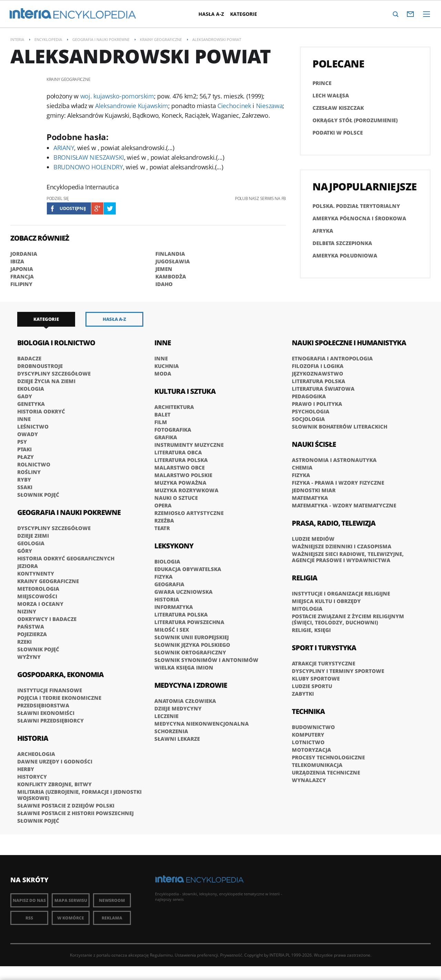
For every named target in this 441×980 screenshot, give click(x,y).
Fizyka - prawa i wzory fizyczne (338, 483)
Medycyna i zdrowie (191, 685)
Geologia (31, 543)
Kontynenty (36, 573)
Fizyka (163, 577)
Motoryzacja (311, 750)
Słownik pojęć (38, 495)
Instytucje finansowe (50, 690)
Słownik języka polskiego (192, 645)
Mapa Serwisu (71, 900)
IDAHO (164, 284)
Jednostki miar (314, 490)
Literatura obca (178, 452)
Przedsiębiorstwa (43, 705)
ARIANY (64, 148)
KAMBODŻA (171, 276)
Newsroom (112, 900)
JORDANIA (24, 254)
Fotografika (173, 430)
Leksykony (174, 546)
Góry (25, 551)
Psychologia (311, 411)
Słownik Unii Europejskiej (192, 637)
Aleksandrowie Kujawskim (132, 106)
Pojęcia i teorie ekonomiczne (59, 698)
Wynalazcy (309, 780)
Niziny (27, 611)
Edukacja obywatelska (188, 569)
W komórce (71, 918)
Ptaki (24, 449)
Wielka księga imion (184, 667)
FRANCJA (22, 276)
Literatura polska (181, 460)
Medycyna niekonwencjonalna (202, 724)
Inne (24, 419)
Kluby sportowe (316, 678)
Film (161, 422)
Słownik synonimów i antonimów (206, 660)
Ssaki (25, 487)
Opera (163, 505)
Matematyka (310, 498)
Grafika (166, 437)
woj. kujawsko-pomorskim (117, 96)
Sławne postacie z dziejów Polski (66, 805)
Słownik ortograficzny (190, 652)
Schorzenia (171, 731)
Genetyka (31, 404)
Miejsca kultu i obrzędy (326, 601)
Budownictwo (313, 727)
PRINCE (322, 83)
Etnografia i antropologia (332, 358)
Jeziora (28, 566)
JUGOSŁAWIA (173, 261)
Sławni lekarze (177, 739)
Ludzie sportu (312, 686)
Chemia (302, 467)
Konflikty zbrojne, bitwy (54, 784)
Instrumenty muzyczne (189, 445)
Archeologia (36, 754)
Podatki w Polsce (338, 133)
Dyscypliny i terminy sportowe (338, 671)
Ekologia (31, 389)
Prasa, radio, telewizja (334, 523)
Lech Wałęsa (331, 95)
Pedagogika (309, 396)
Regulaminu (161, 955)
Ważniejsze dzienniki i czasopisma (342, 546)
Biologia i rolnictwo (56, 343)
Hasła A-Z (216, 14)
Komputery (308, 735)
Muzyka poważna (180, 483)
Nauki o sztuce (176, 498)
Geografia (169, 584)
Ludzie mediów (313, 539)
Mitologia (307, 609)
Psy (22, 442)
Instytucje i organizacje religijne (341, 593)
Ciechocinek (234, 106)
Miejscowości (37, 596)
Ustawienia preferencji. (197, 955)
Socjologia (308, 419)
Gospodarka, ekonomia (60, 675)
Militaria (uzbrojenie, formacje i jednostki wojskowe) (79, 795)
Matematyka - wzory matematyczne (344, 505)
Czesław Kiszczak (338, 108)
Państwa (31, 626)
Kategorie (248, 14)
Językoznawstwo (317, 373)
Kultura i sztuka (185, 391)
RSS (29, 918)
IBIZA (17, 261)
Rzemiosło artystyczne (189, 513)
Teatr (162, 528)
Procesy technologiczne (328, 757)
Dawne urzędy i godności (55, 761)
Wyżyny (29, 657)
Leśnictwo (33, 426)
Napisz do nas (29, 900)
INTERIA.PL (280, 955)
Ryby (24, 480)
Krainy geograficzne (48, 581)
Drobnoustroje (40, 366)
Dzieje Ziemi (33, 536)
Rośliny (29, 472)
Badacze (29, 358)
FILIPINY (21, 284)
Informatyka (174, 607)
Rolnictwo (34, 464)
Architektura (174, 407)
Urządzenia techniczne (326, 772)
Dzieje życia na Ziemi (46, 381)
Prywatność (231, 955)
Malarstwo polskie (183, 475)
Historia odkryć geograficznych (66, 558)
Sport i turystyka (324, 648)
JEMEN (164, 269)
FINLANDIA (170, 254)
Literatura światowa (323, 389)
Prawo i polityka (317, 404)
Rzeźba (164, 520)
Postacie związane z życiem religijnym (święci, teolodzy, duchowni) (348, 619)
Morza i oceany (40, 604)
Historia (33, 738)
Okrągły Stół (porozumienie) (355, 120)
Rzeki (24, 642)
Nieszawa (269, 106)
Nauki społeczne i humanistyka (349, 343)
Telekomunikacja (317, 765)
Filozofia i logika (318, 366)
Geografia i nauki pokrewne (69, 512)
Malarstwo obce (180, 467)
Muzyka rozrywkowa (186, 490)
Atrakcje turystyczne (324, 663)
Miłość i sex (172, 630)
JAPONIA (22, 269)
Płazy (25, 457)
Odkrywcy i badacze (47, 619)
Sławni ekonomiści (46, 713)
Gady (25, 396)
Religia (305, 578)
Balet (162, 414)
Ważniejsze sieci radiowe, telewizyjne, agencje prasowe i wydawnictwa (348, 557)
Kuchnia (167, 366)
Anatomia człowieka (185, 701)
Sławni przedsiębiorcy (50, 720)
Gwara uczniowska (183, 592)
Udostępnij (73, 208)
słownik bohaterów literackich (340, 426)
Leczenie (166, 716)
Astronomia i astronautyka (334, 460)
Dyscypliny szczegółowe (54, 373)
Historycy (32, 777)
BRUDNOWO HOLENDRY (88, 167)
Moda (163, 373)
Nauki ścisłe (314, 444)
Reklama (112, 918)
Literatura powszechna (189, 622)
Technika (308, 711)
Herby (26, 769)
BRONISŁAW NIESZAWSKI (89, 157)
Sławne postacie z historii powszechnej (75, 813)
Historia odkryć (41, 411)
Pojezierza (32, 634)
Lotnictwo (308, 742)
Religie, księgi (311, 630)
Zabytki (303, 694)
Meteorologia (38, 589)
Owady (28, 434)
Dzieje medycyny (178, 708)
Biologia (167, 561)
